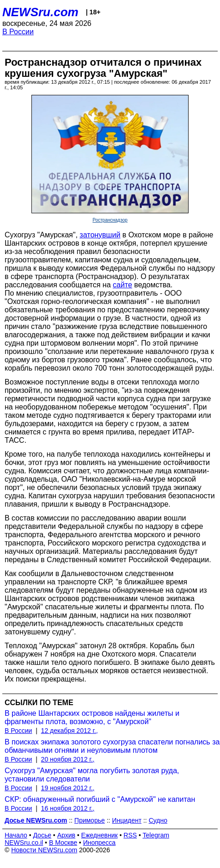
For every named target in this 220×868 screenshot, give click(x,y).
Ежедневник (100, 835)
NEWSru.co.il (24, 843)
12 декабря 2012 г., (70, 731)
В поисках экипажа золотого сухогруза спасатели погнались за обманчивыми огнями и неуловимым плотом (112, 746)
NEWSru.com (40, 12)
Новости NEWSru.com (44, 850)
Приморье (90, 820)
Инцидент (127, 820)
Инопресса (100, 843)
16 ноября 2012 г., (68, 808)
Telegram (156, 835)
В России (18, 32)
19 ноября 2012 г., (68, 788)
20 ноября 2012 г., (68, 759)
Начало (16, 835)
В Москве (63, 843)
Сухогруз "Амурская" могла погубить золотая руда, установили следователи (92, 775)
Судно (158, 820)
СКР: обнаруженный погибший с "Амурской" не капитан (100, 799)
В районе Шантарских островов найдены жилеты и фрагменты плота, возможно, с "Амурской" (92, 717)
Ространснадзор (110, 220)
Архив (66, 835)
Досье (42, 835)
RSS (130, 835)
